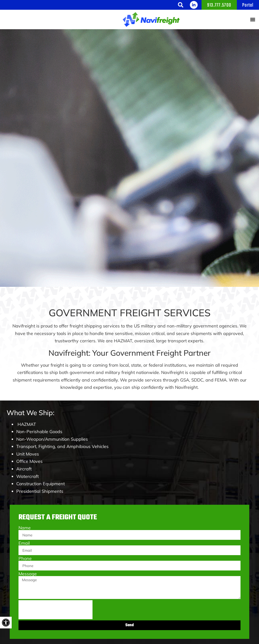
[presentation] (55, 610)
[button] (181, 5)
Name (25, 528)
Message (28, 574)
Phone (25, 559)
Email (24, 543)
